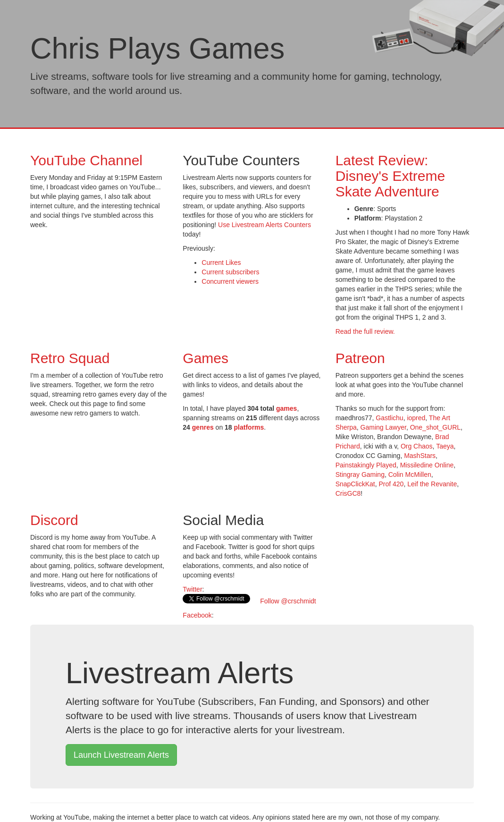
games (286, 408)
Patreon (360, 358)
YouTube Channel (86, 160)
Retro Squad (70, 358)
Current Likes (221, 263)
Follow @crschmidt (287, 601)
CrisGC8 (348, 493)
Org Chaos (417, 446)
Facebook (197, 615)
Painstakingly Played (366, 465)
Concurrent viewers (230, 281)
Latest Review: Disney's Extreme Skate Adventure (390, 176)
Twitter (192, 589)
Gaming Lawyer (383, 427)
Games (206, 358)
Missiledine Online (427, 465)
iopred (416, 418)
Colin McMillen (410, 475)
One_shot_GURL (435, 427)
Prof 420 (391, 484)
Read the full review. (365, 331)
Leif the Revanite (432, 484)
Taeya (445, 446)
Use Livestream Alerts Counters (265, 225)
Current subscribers (230, 272)
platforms (249, 427)
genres (203, 427)
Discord (54, 520)
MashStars (420, 456)
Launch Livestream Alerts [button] (121, 755)
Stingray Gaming (360, 475)
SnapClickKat (355, 484)
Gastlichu (389, 418)
